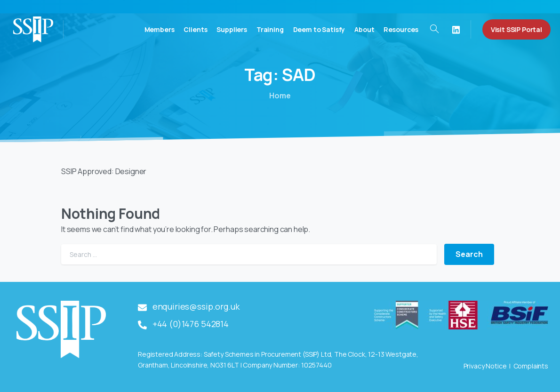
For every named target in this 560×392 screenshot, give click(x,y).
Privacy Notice (485, 366)
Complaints (531, 366)
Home (280, 96)
